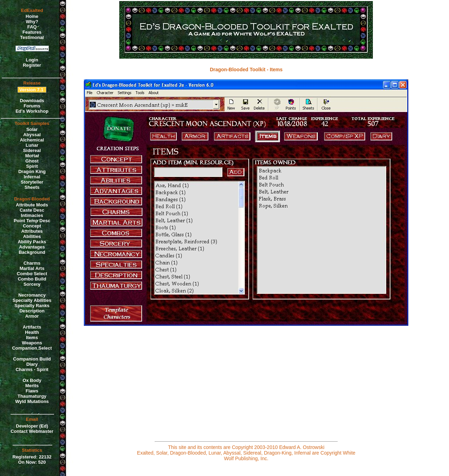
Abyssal (32, 135)
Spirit (32, 166)
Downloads (32, 101)
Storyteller (32, 182)
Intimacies (32, 215)
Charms (32, 263)
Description (32, 311)
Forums (32, 106)
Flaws (32, 391)
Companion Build (32, 359)
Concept (32, 226)
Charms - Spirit (32, 369)
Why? (32, 22)
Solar (32, 129)
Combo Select (32, 274)
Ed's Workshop (32, 111)
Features (32, 32)
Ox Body (32, 380)
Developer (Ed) (32, 426)
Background (32, 252)
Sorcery (32, 284)
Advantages (32, 247)
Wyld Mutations (32, 401)
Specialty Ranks (32, 306)
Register (32, 65)
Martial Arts (32, 268)
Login (32, 60)
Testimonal (32, 37)
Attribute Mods (32, 205)
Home (32, 16)
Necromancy (32, 295)
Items (32, 338)
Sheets (32, 187)
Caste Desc (32, 210)
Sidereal (32, 150)
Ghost (32, 161)
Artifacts (32, 327)
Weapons (32, 343)
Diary (32, 364)
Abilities (32, 236)
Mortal (32, 156)
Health (32, 332)
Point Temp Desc (32, 221)
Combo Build (32, 279)
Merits (32, 386)
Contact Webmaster (32, 431)
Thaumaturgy (32, 396)
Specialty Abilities (32, 300)
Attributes (32, 231)
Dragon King (32, 171)
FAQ (32, 27)
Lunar (32, 145)
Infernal (32, 177)
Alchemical (32, 140)
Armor (32, 316)
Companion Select (32, 348)
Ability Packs (32, 242)
